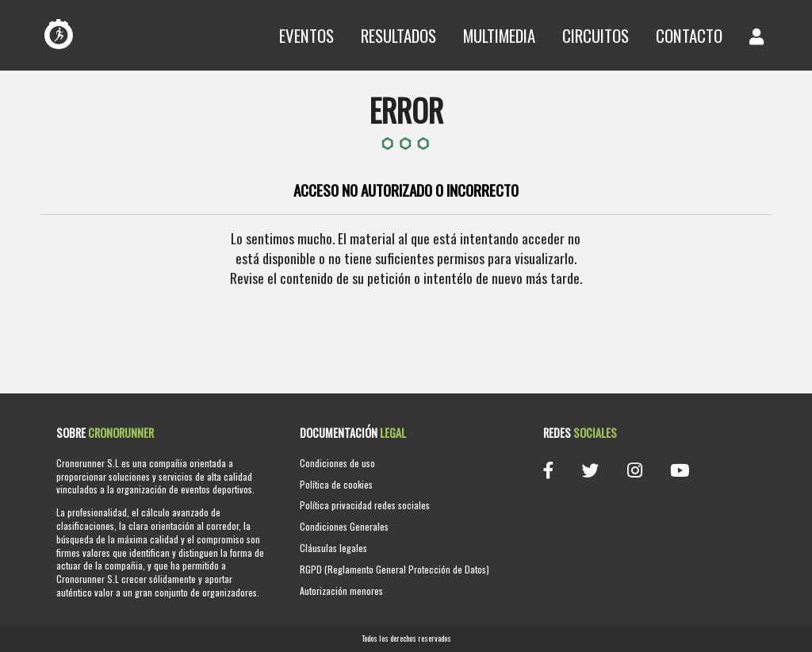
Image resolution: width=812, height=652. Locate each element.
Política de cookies (336, 484)
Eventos (306, 35)
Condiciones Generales (344, 526)
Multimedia (499, 35)
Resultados (398, 35)
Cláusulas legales (333, 548)
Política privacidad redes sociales (365, 505)
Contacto (689, 35)
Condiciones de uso (337, 463)
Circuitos (596, 35)
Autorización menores (341, 591)
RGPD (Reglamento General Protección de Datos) (395, 569)
